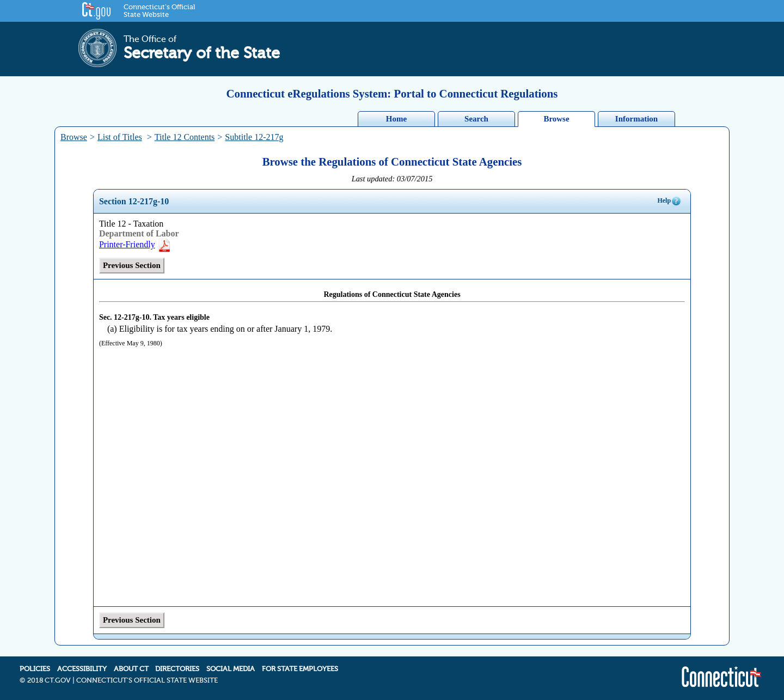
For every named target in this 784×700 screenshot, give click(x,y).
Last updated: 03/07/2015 (392, 179)
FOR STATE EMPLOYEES (300, 669)
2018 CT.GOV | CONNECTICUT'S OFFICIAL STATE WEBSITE (122, 680)
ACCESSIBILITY (82, 669)
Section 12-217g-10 (134, 201)
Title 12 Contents (185, 137)
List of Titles (120, 137)
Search (476, 119)
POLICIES (35, 669)
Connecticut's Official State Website (159, 11)
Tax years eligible (181, 317)
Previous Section (132, 265)
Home (396, 119)
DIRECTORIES (177, 669)
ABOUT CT (131, 669)
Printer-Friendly (135, 244)
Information (636, 119)
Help (669, 201)
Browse (556, 119)
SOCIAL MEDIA (231, 669)
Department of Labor (139, 233)
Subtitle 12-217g (254, 137)
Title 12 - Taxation (131, 224)
